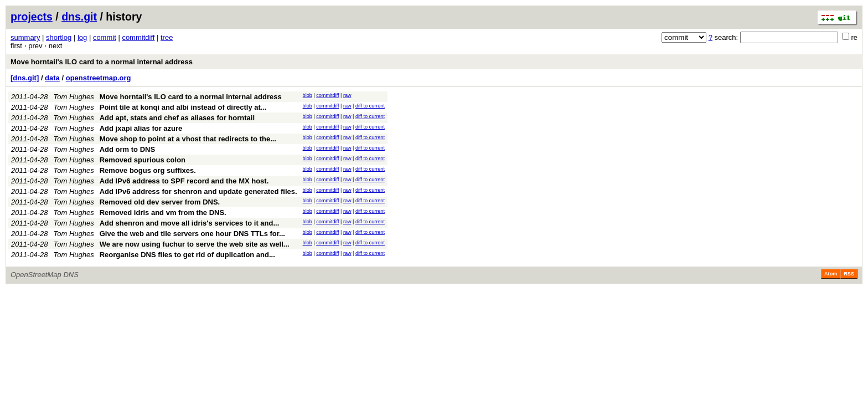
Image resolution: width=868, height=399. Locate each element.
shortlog (59, 37)
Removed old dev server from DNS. (160, 202)
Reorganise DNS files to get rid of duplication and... (187, 255)
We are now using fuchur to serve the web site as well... (195, 244)
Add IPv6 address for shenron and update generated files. (198, 191)
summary (25, 37)
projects (32, 17)
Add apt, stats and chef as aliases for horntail (177, 118)
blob (308, 95)
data (52, 78)
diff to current (370, 106)
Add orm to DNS (127, 149)
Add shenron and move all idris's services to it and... (190, 223)
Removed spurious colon (143, 160)
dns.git (79, 17)
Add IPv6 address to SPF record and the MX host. (184, 181)
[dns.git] (25, 78)
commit (105, 37)
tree (167, 37)
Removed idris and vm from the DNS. (163, 213)
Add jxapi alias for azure (141, 128)
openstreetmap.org (99, 78)
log (82, 37)
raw (347, 95)
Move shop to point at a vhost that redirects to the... (188, 139)
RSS (849, 274)
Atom (831, 274)
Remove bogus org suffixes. (148, 170)
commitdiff (138, 37)
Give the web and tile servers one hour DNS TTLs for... (192, 234)
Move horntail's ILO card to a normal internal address (102, 62)
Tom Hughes (74, 97)
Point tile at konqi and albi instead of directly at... (183, 107)
